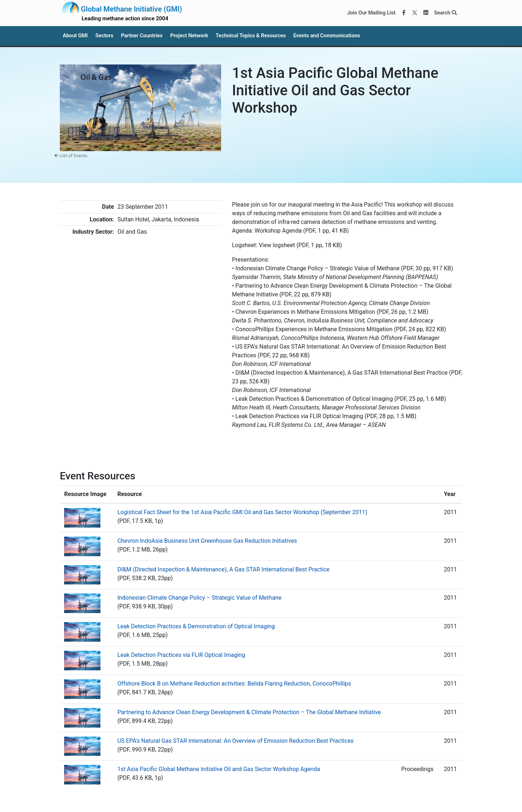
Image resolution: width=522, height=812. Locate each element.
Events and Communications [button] (327, 36)
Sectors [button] (104, 36)
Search (445, 13)
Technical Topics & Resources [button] (251, 36)
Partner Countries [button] (142, 36)
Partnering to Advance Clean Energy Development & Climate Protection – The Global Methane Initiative (249, 712)
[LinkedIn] (426, 13)
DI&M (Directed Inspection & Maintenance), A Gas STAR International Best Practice (223, 569)
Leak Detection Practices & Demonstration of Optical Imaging (196, 626)
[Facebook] (404, 13)
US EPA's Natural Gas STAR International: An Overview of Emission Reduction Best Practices (236, 741)
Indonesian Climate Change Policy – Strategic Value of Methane (200, 598)
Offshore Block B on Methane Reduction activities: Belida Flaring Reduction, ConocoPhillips (234, 684)
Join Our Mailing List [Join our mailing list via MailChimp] (371, 13)
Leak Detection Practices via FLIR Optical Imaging (181, 655)
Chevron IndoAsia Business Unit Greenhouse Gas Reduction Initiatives (207, 541)
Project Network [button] (189, 36)
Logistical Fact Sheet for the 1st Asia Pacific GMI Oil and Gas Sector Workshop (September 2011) (242, 512)
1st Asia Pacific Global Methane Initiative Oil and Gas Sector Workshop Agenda (219, 769)
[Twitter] (415, 13)
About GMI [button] (75, 36)
